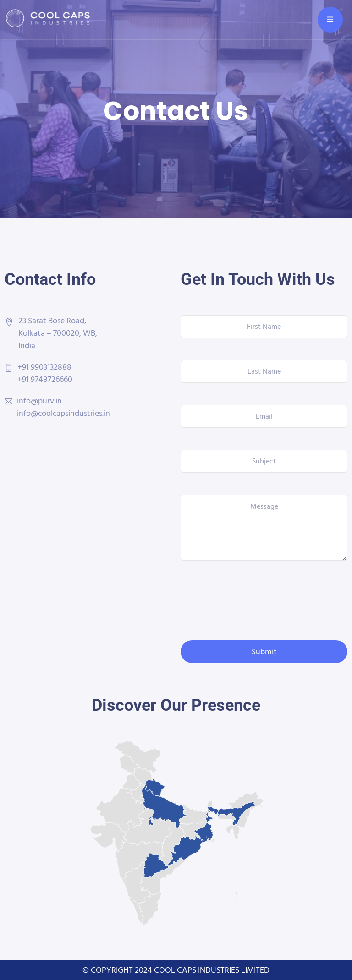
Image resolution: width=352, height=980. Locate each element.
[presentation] (250, 600)
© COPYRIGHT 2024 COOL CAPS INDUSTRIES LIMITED (176, 970)
